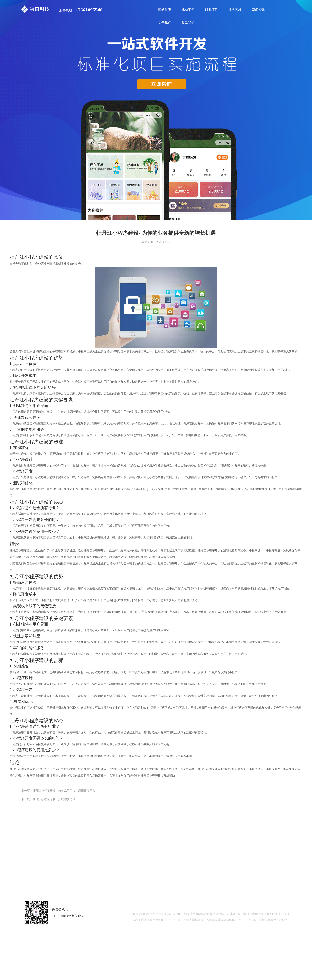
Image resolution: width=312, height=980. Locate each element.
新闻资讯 (258, 10)
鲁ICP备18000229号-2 (206, 941)
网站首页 (165, 10)
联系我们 (188, 23)
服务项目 (211, 10)
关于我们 (165, 23)
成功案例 (188, 10)
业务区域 (235, 10)
